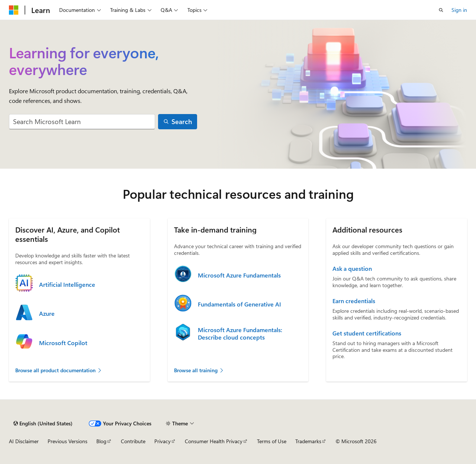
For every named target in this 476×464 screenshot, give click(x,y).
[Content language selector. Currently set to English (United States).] (43, 424)
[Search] (178, 122)
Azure (47, 314)
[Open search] (441, 10)
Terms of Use (272, 441)
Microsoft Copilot (63, 343)
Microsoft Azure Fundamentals (239, 275)
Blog (101, 441)
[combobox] (82, 122)
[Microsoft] (14, 10)
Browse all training (199, 370)
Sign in (459, 10)
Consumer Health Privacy (214, 441)
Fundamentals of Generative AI (239, 304)
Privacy (163, 441)
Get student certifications (367, 333)
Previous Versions (67, 441)
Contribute (133, 441)
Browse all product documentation (59, 370)
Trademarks (308, 441)
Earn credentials (354, 301)
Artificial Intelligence (67, 285)
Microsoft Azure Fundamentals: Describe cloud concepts (240, 334)
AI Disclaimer (24, 441)
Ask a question (352, 269)
